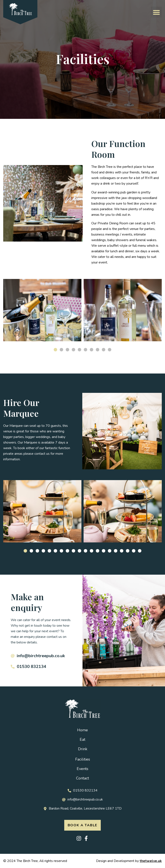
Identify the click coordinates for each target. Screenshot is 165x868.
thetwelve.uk (151, 861)
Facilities (83, 759)
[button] (156, 12)
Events (82, 769)
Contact (82, 778)
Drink (83, 749)
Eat (82, 739)
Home (82, 730)
